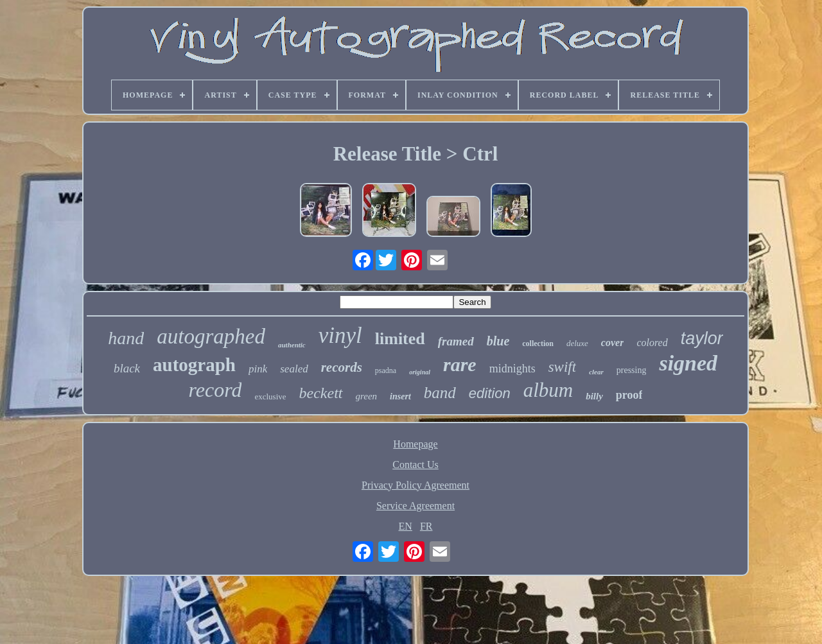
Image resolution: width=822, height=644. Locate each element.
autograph (194, 365)
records (342, 367)
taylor (702, 338)
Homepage (415, 444)
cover (613, 343)
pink (258, 369)
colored (652, 343)
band (440, 393)
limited (400, 339)
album (548, 390)
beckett (321, 393)
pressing (632, 370)
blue (498, 341)
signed (688, 363)
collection (538, 344)
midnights (512, 369)
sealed (294, 369)
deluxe (577, 343)
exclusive (270, 396)
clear (596, 372)
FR (426, 526)
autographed (211, 336)
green (367, 396)
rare (460, 364)
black (127, 368)
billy (594, 396)
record (215, 390)
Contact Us (415, 465)
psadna (386, 370)
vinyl (340, 335)
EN (406, 526)
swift (562, 367)
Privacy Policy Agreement (415, 485)
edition (490, 393)
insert (400, 396)
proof (629, 395)
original (420, 372)
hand (126, 338)
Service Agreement (415, 506)
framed (456, 341)
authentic (292, 345)
